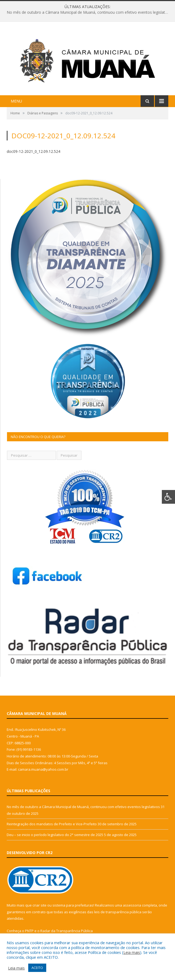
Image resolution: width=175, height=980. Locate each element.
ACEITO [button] (37, 968)
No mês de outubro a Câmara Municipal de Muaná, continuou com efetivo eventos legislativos (89, 12)
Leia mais (132, 952)
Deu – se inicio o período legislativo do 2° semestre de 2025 (55, 835)
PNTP (29, 931)
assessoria (132, 905)
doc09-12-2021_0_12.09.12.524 (33, 151)
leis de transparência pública (118, 912)
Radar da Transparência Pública (67, 931)
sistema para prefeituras (73, 905)
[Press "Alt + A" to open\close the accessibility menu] (168, 497)
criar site (40, 905)
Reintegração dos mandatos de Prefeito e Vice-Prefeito (52, 824)
